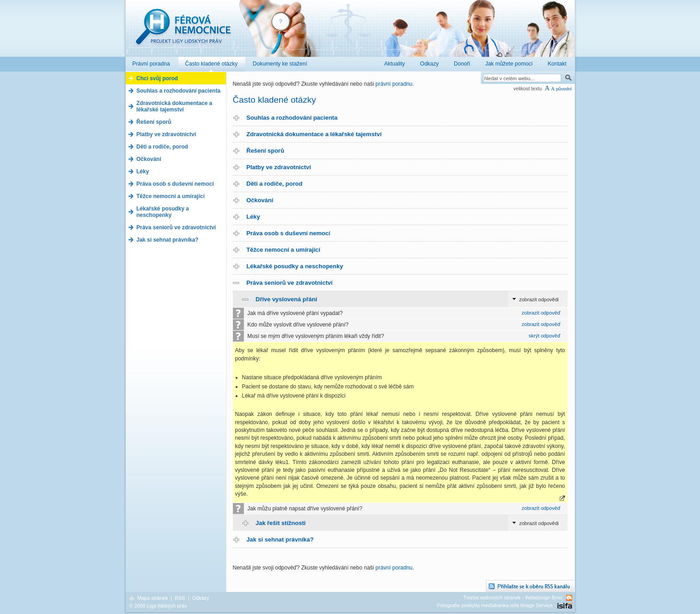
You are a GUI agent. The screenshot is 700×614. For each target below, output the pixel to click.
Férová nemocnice (183, 31)
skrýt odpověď (544, 336)
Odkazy (201, 598)
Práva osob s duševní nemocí (289, 233)
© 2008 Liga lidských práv (158, 606)
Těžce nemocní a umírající (284, 250)
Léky (254, 217)
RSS (180, 598)
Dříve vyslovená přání (287, 299)
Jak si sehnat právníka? (280, 539)
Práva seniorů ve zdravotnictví (290, 283)
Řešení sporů (265, 151)
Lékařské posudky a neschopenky (295, 266)
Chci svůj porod (157, 78)
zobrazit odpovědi (539, 299)
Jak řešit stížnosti (281, 523)
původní (564, 89)
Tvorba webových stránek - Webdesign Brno (513, 597)
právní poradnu (394, 84)
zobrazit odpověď (541, 313)
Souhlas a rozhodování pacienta (292, 118)
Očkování (260, 200)
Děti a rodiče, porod (275, 184)
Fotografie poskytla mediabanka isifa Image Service (495, 605)
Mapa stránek (153, 598)
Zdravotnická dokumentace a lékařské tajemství (314, 134)
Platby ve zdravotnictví (279, 167)
